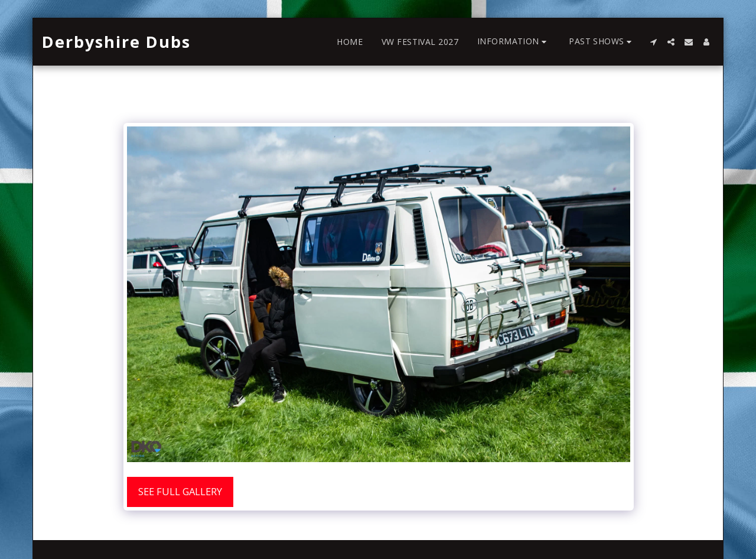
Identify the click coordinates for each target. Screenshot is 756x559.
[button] (514, 42)
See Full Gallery (180, 491)
